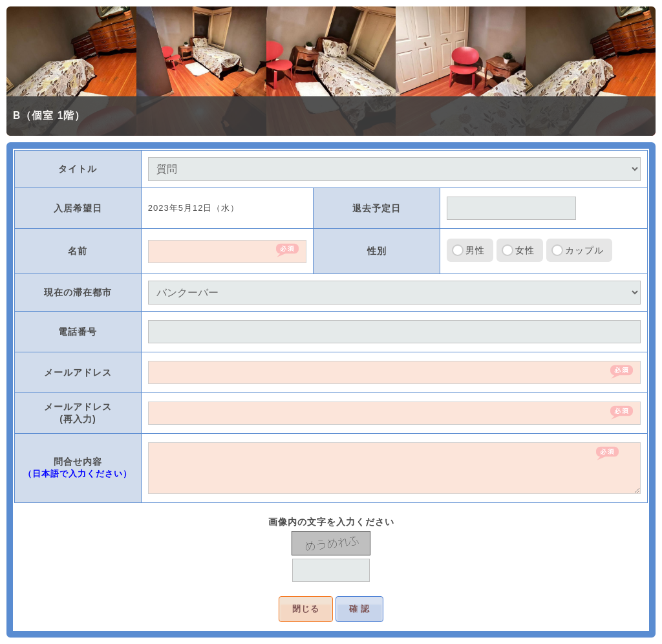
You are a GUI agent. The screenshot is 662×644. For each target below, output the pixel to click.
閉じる (306, 609)
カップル (584, 250)
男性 (475, 250)
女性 (525, 250)
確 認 (360, 609)
